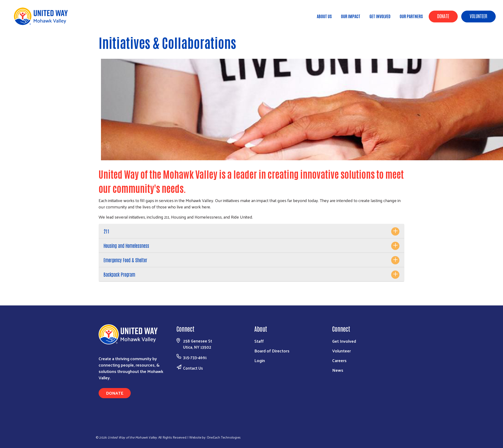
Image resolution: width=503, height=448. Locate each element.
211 (106, 231)
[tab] (251, 231)
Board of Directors (272, 351)
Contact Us (193, 368)
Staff (259, 341)
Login (260, 360)
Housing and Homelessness (126, 245)
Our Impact (351, 16)
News (338, 370)
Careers (339, 360)
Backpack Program (119, 274)
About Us (324, 16)
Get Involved (380, 16)
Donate (443, 16)
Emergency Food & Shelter (125, 260)
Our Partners (411, 16)
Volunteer (478, 16)
